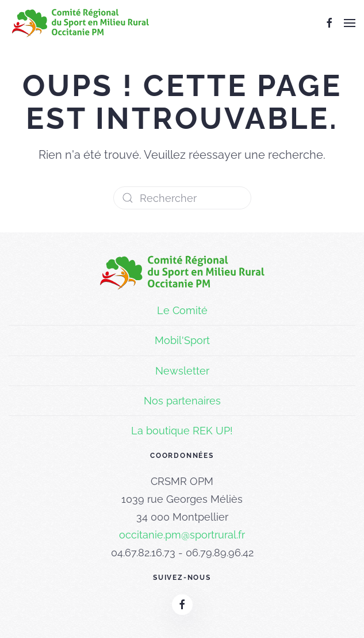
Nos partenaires (182, 401)
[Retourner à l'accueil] (81, 23)
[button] (350, 23)
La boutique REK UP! (182, 431)
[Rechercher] (182, 198)
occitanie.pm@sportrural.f (180, 535)
